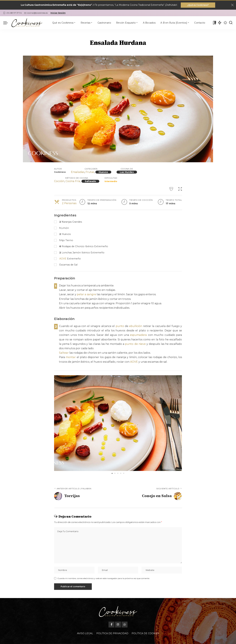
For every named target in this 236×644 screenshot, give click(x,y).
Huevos (103, 172)
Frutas (89, 172)
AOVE (63, 259)
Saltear (64, 353)
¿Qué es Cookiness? (198, 5)
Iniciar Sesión (58, 13)
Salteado (90, 181)
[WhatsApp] (125, 625)
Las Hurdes (126, 172)
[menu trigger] (7, 23)
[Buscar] (231, 23)
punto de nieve (135, 344)
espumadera (139, 335)
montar (71, 357)
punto (120, 326)
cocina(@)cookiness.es (36, 13)
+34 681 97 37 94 (13, 13)
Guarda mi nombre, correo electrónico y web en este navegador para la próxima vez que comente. (104, 578)
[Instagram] (118, 625)
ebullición (136, 326)
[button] (179, 378)
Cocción (59, 181)
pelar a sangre (86, 294)
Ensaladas (77, 172)
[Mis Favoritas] (214, 23)
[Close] (232, 5)
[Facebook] (111, 625)
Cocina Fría (73, 181)
